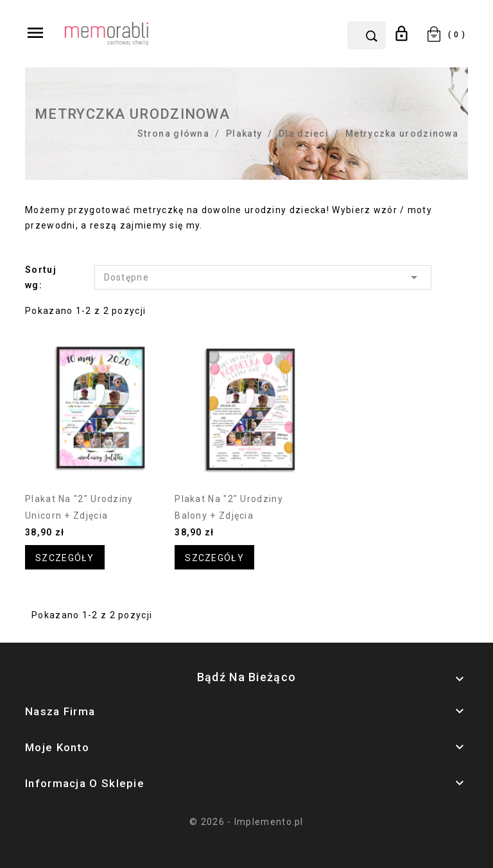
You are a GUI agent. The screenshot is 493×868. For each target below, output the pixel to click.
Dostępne (263, 277)
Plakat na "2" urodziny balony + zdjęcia (229, 507)
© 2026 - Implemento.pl (246, 822)
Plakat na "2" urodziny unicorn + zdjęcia (79, 507)
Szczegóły (65, 558)
